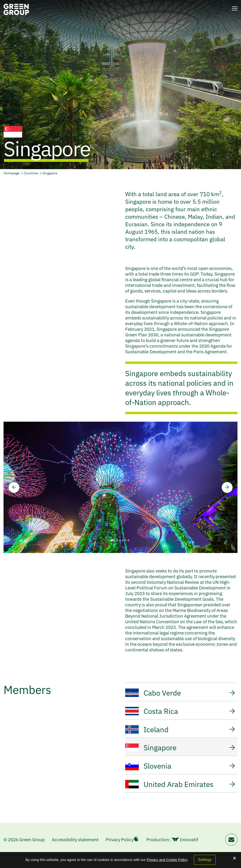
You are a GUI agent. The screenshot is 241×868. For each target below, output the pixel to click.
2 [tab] (114, 540)
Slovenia (180, 774)
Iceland (180, 733)
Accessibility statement (75, 851)
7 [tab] (129, 540)
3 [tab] (117, 540)
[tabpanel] (120, 487)
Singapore (50, 173)
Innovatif (185, 851)
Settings (205, 860)
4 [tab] (120, 540)
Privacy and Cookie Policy (167, 860)
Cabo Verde (180, 693)
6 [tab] (126, 540)
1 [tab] (112, 540)
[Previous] (14, 487)
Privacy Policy (120, 851)
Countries (31, 173)
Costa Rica (180, 713)
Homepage (12, 173)
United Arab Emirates (180, 794)
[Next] (227, 487)
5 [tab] (123, 540)
